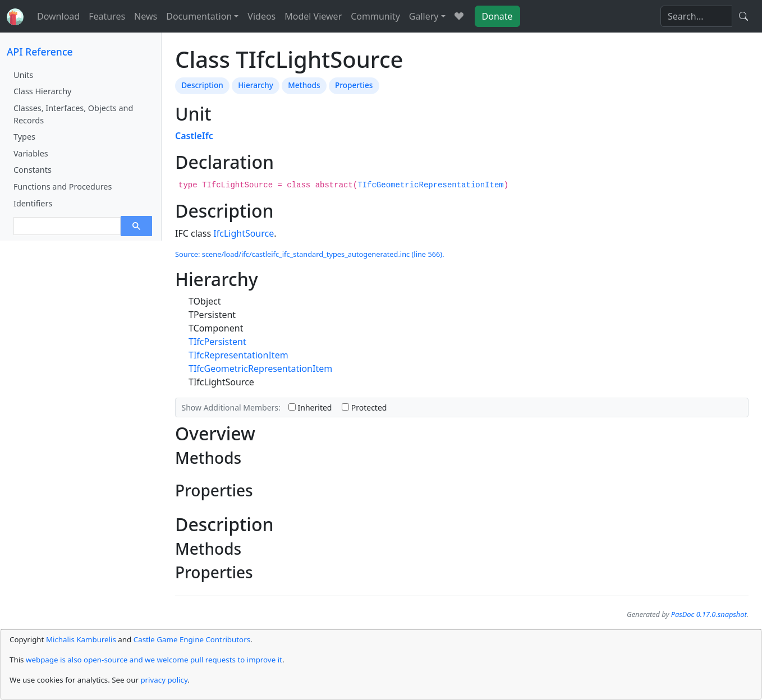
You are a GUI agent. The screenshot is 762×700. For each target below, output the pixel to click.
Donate (497, 16)
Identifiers (33, 203)
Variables (31, 153)
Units (23, 75)
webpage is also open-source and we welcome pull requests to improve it (154, 660)
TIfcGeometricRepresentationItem (430, 185)
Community (375, 16)
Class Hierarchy (42, 91)
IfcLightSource (244, 233)
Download (58, 16)
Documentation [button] (199, 16)
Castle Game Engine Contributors (192, 639)
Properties (354, 85)
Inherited (310, 407)
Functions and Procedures (63, 186)
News (146, 16)
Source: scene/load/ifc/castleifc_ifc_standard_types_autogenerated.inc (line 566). (310, 254)
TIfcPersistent (217, 342)
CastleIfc (194, 136)
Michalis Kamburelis (81, 639)
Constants (33, 170)
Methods (304, 85)
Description (202, 85)
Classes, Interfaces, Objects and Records (73, 114)
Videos (261, 16)
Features (107, 16)
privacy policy (164, 680)
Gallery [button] (424, 16)
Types (24, 137)
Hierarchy (256, 85)
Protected (364, 407)
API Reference (40, 52)
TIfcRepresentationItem (238, 355)
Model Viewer (313, 16)
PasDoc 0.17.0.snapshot (709, 614)
